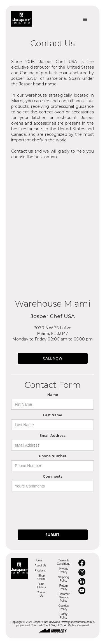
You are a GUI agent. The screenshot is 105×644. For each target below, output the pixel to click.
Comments (53, 476)
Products (40, 570)
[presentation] (54, 505)
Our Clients (42, 586)
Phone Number (53, 456)
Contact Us (41, 594)
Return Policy (64, 587)
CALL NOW (53, 358)
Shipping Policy (63, 579)
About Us (40, 565)
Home (39, 560)
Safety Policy (64, 616)
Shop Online (42, 577)
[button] (85, 20)
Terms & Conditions (63, 562)
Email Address (53, 436)
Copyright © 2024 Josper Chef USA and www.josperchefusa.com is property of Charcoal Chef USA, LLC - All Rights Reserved (52, 624)
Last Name (53, 415)
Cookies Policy (64, 607)
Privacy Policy (63, 570)
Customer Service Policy (63, 597)
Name (53, 395)
